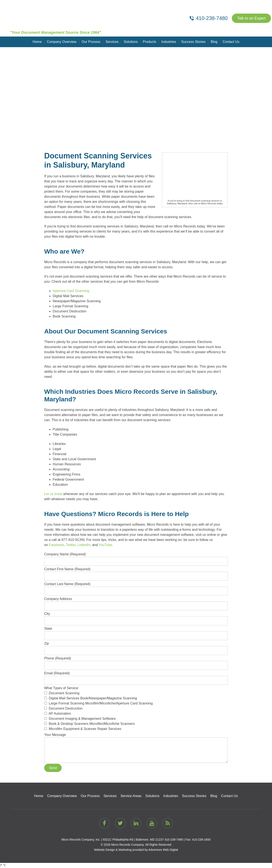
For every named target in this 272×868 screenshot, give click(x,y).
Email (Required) (136, 677)
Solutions (131, 42)
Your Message (136, 737)
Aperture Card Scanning (71, 291)
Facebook (56, 545)
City (136, 617)
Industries (169, 42)
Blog (214, 42)
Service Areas (131, 796)
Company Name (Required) (136, 558)
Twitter (71, 545)
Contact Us (231, 42)
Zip (136, 647)
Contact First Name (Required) (136, 573)
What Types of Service (136, 709)
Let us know (53, 494)
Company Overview (62, 42)
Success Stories (193, 42)
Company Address (136, 602)
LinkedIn (84, 545)
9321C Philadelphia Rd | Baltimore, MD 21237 (133, 840)
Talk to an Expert (251, 18)
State (136, 632)
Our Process (91, 42)
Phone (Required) (136, 662)
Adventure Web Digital (163, 850)
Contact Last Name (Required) (136, 587)
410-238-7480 (174, 840)
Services (112, 42)
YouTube (106, 545)
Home (37, 42)
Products (149, 42)
